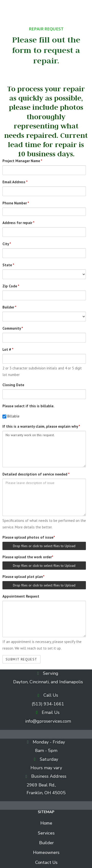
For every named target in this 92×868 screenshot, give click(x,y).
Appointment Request (21, 596)
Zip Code (11, 286)
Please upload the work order (28, 557)
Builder (9, 307)
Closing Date (13, 385)
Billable (11, 416)
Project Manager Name (22, 161)
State (8, 265)
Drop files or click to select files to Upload (44, 546)
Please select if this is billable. (28, 406)
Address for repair (18, 223)
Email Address (15, 182)
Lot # (8, 349)
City (7, 244)
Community (13, 328)
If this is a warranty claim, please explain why (41, 426)
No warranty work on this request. (44, 449)
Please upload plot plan (23, 577)
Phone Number (16, 203)
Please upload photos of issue (29, 537)
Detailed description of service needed (36, 474)
